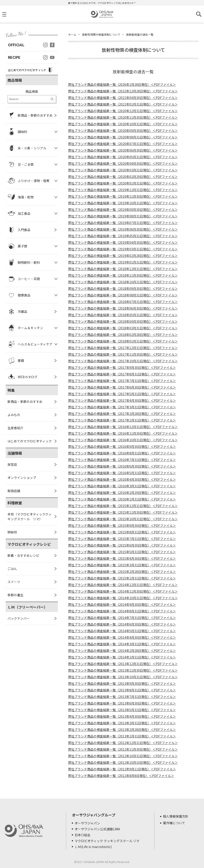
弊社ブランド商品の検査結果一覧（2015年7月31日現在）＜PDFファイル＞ (122, 539)
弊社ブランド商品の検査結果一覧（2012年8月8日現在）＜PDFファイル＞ (121, 776)
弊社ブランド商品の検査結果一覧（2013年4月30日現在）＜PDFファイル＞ (122, 716)
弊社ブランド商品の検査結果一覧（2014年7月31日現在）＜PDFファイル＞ (122, 618)
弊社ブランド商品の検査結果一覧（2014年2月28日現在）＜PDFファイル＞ (122, 651)
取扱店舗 (14, 491)
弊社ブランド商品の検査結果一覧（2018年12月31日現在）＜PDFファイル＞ (123, 269)
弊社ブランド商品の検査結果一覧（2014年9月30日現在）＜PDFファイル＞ (122, 604)
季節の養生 (15, 595)
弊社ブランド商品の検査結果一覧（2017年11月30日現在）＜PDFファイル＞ (123, 354)
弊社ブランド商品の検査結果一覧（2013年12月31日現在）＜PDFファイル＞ (123, 664)
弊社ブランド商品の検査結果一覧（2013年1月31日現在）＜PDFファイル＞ (122, 736)
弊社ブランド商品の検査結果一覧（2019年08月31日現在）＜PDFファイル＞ (123, 216)
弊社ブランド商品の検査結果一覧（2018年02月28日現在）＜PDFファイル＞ (123, 335)
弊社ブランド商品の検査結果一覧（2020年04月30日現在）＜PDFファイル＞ (123, 163)
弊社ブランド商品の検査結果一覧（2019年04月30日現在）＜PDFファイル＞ (123, 242)
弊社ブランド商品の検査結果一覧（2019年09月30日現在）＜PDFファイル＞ (123, 210)
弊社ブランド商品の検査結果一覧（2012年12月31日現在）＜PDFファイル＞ (123, 743)
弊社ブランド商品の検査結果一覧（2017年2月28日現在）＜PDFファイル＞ (122, 414)
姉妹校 (12, 532)
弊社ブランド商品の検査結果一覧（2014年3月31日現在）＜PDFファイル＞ (122, 644)
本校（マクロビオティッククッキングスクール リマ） (29, 517)
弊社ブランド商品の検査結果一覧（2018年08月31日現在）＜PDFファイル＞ (123, 295)
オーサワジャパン (87, 823)
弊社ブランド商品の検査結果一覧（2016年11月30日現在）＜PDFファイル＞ (123, 433)
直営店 (12, 464)
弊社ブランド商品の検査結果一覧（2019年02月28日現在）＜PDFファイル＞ (123, 256)
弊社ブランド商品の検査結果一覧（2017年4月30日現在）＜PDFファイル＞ (122, 400)
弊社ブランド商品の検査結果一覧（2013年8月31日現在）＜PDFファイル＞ (122, 690)
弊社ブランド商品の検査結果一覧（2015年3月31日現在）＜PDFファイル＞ (122, 565)
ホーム (72, 34)
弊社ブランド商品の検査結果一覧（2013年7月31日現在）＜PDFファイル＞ (122, 697)
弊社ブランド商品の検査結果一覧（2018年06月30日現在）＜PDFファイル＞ (123, 308)
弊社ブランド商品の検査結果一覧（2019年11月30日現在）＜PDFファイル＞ (123, 196)
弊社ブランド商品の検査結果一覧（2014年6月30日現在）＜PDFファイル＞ (122, 624)
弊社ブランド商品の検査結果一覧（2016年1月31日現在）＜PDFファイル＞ (122, 499)
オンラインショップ (22, 478)
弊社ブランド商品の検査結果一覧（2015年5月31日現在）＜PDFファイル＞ (122, 552)
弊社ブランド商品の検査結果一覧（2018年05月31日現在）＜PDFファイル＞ (123, 315)
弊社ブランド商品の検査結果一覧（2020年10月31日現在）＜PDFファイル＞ (123, 124)
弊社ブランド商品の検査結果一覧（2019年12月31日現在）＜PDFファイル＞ (123, 190)
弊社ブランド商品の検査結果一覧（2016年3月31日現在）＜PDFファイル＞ (122, 486)
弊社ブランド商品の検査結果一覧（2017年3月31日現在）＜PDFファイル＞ (122, 407)
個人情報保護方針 (176, 816)
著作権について (174, 823)
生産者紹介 (15, 428)
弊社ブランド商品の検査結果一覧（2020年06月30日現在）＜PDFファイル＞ (123, 150)
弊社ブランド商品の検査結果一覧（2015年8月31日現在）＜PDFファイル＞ (122, 532)
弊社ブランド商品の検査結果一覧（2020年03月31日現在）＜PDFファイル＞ (123, 170)
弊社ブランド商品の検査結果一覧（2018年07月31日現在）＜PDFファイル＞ (123, 302)
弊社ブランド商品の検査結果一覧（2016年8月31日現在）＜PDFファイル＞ (122, 453)
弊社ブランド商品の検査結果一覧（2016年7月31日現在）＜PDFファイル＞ (122, 460)
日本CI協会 (82, 835)
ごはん (12, 569)
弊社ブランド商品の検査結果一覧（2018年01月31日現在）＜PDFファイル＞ (123, 341)
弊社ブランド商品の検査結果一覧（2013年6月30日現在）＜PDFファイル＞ (122, 703)
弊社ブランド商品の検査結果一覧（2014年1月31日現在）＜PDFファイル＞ (122, 657)
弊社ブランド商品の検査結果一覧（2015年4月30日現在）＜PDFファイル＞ (122, 558)
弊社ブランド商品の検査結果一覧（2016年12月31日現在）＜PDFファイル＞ (123, 427)
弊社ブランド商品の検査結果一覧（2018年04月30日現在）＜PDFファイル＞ (123, 321)
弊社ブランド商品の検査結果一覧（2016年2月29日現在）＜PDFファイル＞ (122, 493)
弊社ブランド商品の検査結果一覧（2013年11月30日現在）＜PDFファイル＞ (123, 670)
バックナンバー (19, 618)
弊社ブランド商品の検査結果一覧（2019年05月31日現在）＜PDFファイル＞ (123, 236)
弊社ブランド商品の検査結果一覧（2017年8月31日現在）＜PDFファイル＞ (122, 374)
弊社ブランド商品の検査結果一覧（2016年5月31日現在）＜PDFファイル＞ (122, 473)
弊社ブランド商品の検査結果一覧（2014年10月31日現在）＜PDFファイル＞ (123, 598)
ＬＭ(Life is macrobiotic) (93, 847)
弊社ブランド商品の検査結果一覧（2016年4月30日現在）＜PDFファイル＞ (122, 479)
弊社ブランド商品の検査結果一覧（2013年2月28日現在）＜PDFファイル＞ (122, 730)
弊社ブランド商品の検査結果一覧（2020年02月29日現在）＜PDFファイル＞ (123, 177)
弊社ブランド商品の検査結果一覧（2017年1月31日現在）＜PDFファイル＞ (122, 420)
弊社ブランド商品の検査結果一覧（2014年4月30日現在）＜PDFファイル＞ (122, 637)
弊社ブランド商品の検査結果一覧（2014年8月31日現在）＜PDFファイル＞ (122, 611)
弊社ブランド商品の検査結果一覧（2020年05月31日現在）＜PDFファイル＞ (123, 157)
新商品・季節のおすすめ (25, 402)
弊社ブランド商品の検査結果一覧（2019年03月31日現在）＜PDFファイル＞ (123, 249)
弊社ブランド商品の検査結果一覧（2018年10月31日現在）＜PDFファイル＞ (123, 282)
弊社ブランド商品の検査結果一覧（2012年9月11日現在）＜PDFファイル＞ (122, 769)
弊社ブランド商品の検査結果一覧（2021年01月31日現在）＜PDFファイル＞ (123, 104)
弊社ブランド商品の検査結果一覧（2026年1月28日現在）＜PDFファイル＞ (122, 84)
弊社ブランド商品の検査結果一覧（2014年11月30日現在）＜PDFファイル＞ (123, 591)
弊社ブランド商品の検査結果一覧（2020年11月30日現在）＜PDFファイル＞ (123, 117)
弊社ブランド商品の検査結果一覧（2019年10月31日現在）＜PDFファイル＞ (123, 203)
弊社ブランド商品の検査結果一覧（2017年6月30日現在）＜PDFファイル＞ (122, 387)
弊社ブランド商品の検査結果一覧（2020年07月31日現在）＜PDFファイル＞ (123, 144)
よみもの (14, 415)
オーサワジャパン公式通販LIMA (97, 829)
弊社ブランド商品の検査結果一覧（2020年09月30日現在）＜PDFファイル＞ (123, 131)
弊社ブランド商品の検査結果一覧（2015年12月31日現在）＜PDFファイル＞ (123, 506)
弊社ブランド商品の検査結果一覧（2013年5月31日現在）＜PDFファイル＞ (122, 710)
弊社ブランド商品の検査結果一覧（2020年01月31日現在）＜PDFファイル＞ (123, 183)
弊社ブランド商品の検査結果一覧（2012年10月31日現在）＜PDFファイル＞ (123, 756)
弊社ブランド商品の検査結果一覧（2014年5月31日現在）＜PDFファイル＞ (122, 631)
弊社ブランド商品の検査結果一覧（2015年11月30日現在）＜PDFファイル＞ (123, 512)
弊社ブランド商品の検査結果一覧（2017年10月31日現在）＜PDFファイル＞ (123, 361)
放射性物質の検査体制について (101, 34)
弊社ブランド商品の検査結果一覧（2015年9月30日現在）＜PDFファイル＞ (122, 525)
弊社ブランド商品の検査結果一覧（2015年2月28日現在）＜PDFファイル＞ (122, 572)
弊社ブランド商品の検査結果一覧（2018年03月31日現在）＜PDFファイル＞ (123, 328)
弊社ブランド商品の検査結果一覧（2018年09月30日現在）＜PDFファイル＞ (123, 289)
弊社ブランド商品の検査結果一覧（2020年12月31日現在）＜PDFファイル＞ (123, 111)
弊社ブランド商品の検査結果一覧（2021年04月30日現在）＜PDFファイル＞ (123, 98)
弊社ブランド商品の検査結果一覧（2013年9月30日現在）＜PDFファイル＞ (122, 683)
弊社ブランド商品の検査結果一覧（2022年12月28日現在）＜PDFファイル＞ (123, 91)
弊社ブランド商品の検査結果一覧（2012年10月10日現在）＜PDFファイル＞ (123, 762)
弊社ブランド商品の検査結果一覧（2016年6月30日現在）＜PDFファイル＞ (122, 466)
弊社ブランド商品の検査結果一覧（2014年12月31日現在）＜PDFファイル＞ (123, 585)
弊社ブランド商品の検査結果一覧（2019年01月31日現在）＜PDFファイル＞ (123, 262)
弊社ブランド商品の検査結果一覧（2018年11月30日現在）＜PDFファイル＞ (123, 275)
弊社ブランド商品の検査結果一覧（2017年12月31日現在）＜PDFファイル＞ (123, 348)
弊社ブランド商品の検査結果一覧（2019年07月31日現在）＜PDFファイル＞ (123, 223)
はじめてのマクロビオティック (30, 441)
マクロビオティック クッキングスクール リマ (107, 841)
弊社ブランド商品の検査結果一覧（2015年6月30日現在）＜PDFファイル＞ (122, 545)
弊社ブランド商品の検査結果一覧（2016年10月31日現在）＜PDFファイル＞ (123, 440)
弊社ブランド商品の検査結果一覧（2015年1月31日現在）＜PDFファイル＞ (122, 578)
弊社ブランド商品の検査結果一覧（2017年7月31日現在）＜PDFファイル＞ (122, 381)
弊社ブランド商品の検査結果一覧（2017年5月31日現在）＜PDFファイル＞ (122, 394)
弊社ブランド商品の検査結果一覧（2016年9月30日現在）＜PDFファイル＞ (122, 446)
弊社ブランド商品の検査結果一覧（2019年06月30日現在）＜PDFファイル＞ (123, 229)
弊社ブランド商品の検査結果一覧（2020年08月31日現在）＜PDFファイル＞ (123, 137)
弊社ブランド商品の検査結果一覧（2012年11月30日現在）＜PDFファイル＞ (123, 749)
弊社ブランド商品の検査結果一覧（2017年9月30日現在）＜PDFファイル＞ (122, 367)
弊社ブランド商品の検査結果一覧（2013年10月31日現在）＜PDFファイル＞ (123, 677)
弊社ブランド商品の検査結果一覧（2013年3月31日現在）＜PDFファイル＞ (122, 723)
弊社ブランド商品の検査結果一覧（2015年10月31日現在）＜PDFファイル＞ (123, 519)
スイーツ (14, 582)
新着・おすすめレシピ (23, 555)
